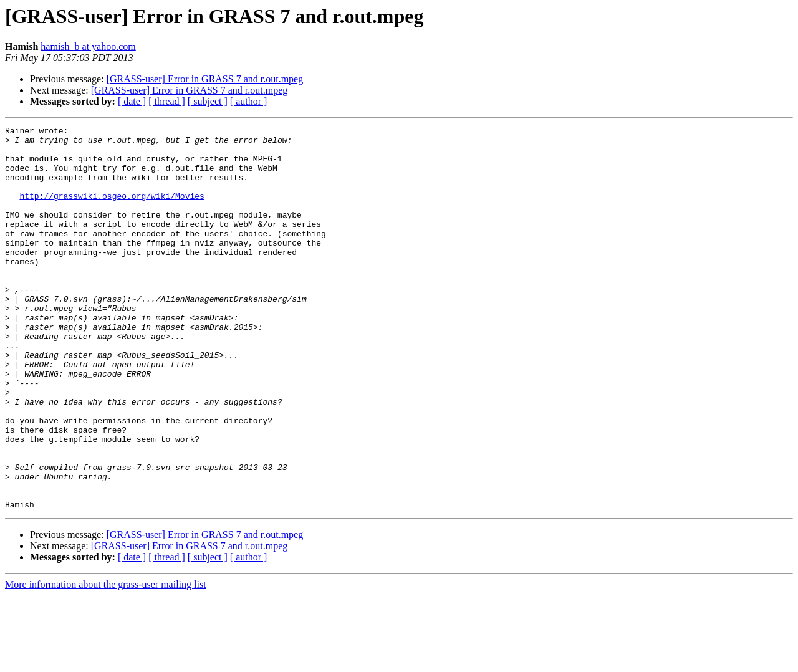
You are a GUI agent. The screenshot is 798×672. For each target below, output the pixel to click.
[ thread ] (167, 101)
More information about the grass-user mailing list (106, 661)
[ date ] (132, 101)
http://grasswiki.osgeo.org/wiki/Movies (112, 211)
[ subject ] (208, 101)
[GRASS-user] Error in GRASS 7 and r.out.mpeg (205, 79)
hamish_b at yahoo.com (88, 46)
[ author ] (249, 101)
